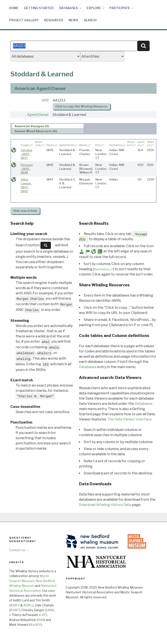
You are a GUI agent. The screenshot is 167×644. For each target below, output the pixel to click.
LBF (43, 615)
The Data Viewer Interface (129, 419)
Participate (122, 8)
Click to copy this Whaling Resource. (81, 106)
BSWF (15, 610)
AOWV (15, 605)
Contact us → (19, 550)
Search (90, 20)
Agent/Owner (38, 115)
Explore (96, 8)
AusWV (35, 625)
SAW (49, 610)
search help (25, 211)
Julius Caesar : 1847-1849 (26, 185)
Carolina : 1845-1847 (26, 154)
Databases (71, 8)
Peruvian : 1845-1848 (27, 169)
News (73, 20)
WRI (45, 100)
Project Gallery (24, 20)
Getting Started (39, 8)
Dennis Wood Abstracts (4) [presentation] (36, 131)
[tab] (48, 126)
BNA (41, 620)
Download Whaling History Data (105, 505)
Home (14, 8)
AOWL (28, 605)
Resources (54, 20)
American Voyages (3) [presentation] (32, 126)
